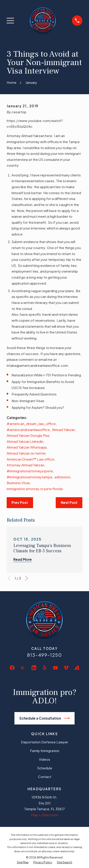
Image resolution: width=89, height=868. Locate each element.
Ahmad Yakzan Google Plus (28, 435)
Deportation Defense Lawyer (44, 742)
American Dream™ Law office (30, 459)
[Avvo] (77, 668)
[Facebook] (12, 668)
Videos (44, 759)
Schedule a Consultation (44, 718)
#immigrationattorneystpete (30, 471)
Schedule (45, 768)
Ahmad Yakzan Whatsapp (27, 447)
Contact (45, 777)
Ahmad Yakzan (63, 430)
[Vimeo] (66, 668)
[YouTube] (55, 668)
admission (62, 477)
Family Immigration (45, 751)
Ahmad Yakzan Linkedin (25, 441)
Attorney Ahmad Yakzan (25, 465)
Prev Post (20, 502)
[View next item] (27, 578)
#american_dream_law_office (31, 424)
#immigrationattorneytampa (29, 477)
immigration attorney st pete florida (35, 489)
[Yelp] (44, 668)
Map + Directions (45, 815)
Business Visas (18, 483)
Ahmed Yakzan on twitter (26, 453)
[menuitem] (23, 862)
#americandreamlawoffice (28, 430)
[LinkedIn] (34, 668)
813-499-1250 (44, 655)
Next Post (69, 502)
